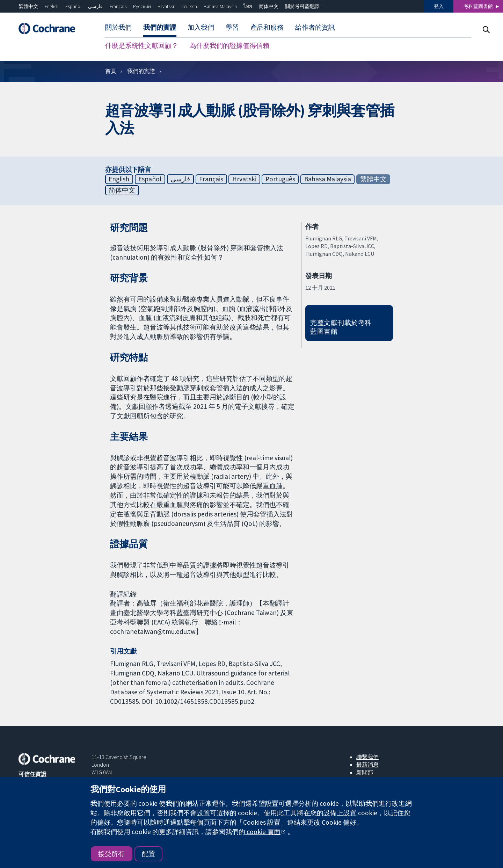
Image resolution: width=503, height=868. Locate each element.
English (52, 6)
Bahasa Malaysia (220, 6)
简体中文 (269, 6)
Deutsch (189, 6)
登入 (439, 6)
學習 (232, 27)
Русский (142, 6)
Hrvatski (166, 6)
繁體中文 (28, 6)
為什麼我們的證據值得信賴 (229, 45)
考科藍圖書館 (478, 6)
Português (280, 179)
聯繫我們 (367, 757)
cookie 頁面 (263, 832)
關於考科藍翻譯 (302, 6)
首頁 (111, 71)
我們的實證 (160, 27)
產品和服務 (267, 27)
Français (118, 6)
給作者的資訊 (315, 27)
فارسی (95, 6)
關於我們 (118, 27)
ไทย (248, 6)
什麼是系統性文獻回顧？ (142, 45)
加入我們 (201, 27)
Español (73, 6)
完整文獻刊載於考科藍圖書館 (341, 327)
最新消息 (367, 765)
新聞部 (365, 772)
